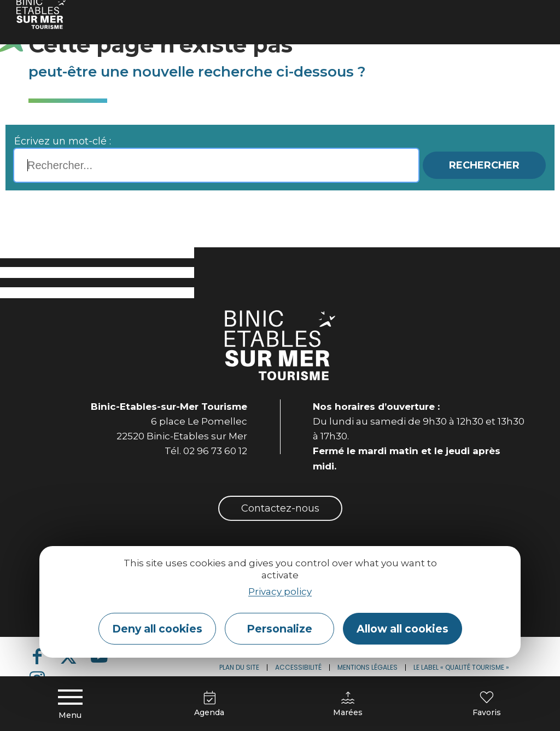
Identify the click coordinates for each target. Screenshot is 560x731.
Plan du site (239, 667)
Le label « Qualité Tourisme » (461, 667)
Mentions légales (367, 667)
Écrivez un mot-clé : (63, 141)
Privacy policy (280, 591)
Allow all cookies (402, 629)
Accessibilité (298, 667)
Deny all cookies (157, 629)
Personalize (279, 629)
